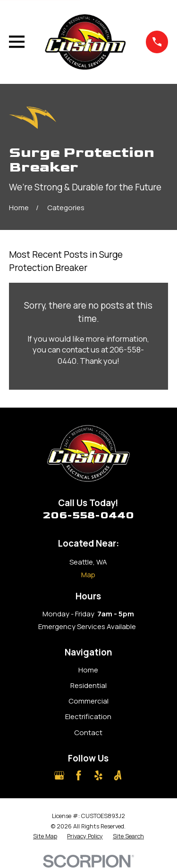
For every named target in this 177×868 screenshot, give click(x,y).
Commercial (88, 701)
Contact (88, 733)
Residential (88, 685)
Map (88, 575)
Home (88, 670)
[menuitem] (45, 836)
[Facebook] (79, 775)
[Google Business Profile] (59, 775)
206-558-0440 (88, 515)
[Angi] (118, 775)
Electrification (88, 717)
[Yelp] (98, 775)
